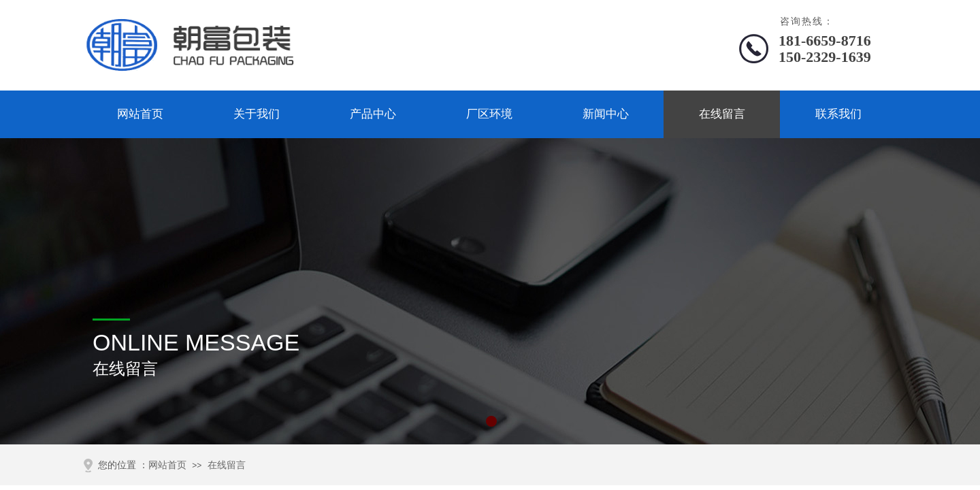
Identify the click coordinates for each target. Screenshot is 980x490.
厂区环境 (489, 114)
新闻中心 (606, 114)
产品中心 (373, 114)
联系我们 (838, 114)
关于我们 (257, 114)
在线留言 (722, 114)
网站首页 (140, 114)
